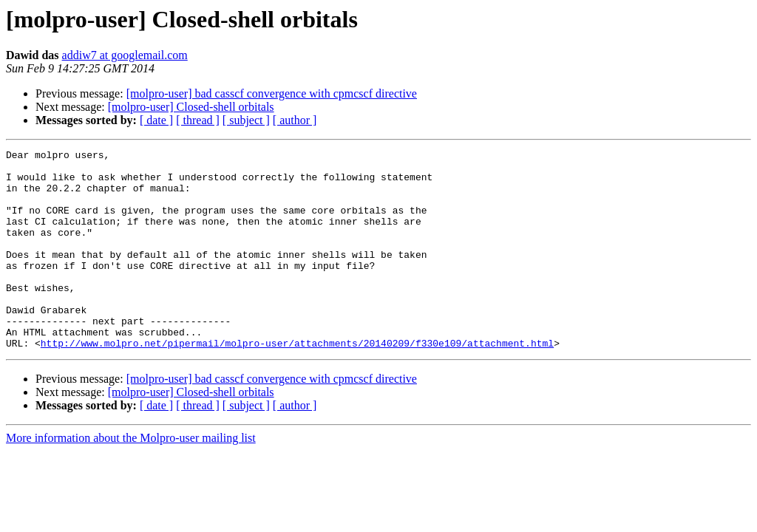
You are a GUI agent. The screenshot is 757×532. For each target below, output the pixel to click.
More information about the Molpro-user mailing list (131, 478)
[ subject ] (246, 120)
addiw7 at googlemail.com (125, 55)
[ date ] (156, 120)
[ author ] (295, 120)
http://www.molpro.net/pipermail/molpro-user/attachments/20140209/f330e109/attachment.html (297, 383)
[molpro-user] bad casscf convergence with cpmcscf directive (272, 93)
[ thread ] (198, 120)
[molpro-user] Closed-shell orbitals (191, 107)
